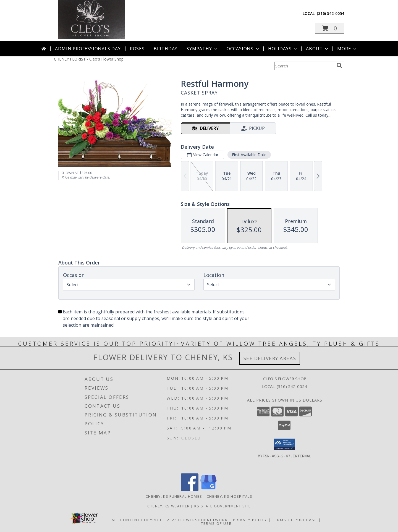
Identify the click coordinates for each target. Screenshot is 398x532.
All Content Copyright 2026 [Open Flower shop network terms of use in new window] (144, 520)
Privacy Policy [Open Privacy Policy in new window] (250, 520)
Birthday (166, 49)
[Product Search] (304, 66)
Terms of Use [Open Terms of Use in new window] (216, 523)
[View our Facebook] (190, 490)
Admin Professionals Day (88, 49)
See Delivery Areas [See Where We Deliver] (270, 358)
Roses (137, 49)
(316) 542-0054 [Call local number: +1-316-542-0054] (330, 13)
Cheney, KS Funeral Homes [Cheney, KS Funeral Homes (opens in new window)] (174, 496)
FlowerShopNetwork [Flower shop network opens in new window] (203, 520)
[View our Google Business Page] (208, 490)
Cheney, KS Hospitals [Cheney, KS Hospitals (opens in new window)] (230, 496)
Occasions (243, 49)
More (347, 49)
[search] (339, 65)
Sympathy (202, 49)
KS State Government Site (222, 506)
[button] (329, 28)
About (318, 49)
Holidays (283, 49)
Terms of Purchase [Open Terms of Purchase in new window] (295, 520)
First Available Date (249, 155)
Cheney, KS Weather (168, 506)
